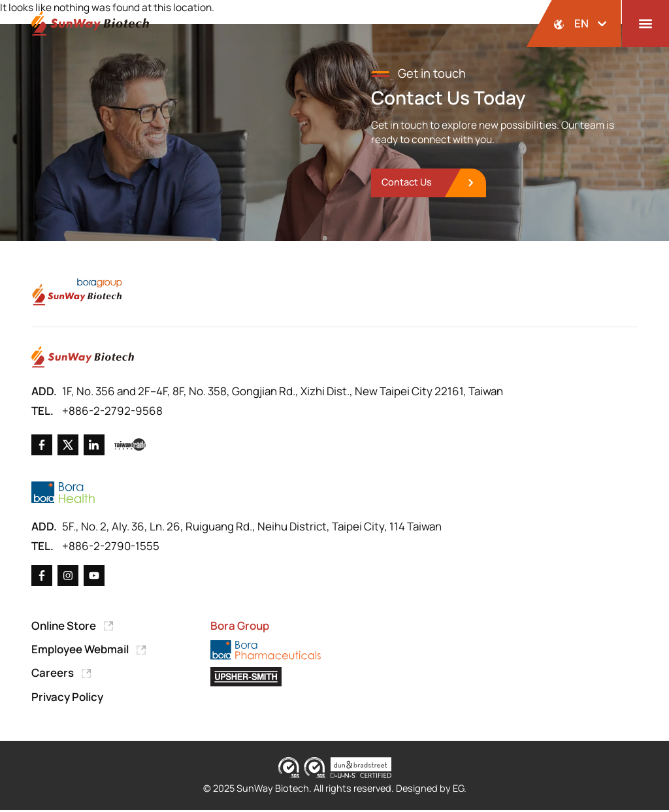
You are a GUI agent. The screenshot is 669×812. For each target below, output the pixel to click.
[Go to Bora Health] (63, 494)
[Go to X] (68, 446)
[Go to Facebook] (42, 446)
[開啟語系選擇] (573, 24)
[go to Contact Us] (430, 183)
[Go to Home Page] (83, 358)
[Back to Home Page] (90, 24)
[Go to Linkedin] (94, 446)
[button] (645, 24)
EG (458, 790)
